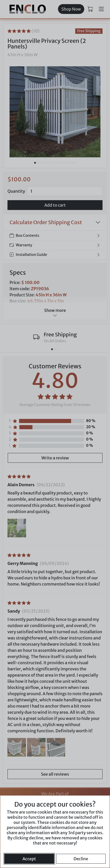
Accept (29, 859)
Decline (81, 859)
